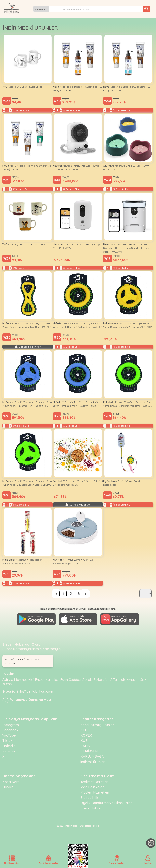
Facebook (10, 730)
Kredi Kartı (11, 782)
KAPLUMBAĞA (92, 756)
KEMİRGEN (89, 751)
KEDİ (84, 730)
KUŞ (84, 741)
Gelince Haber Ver (28, 347)
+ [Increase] (10, 110)
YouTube (9, 735)
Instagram (11, 725)
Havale (8, 787)
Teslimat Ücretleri (94, 782)
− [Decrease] (4, 110)
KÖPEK (86, 735)
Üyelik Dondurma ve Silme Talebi (107, 803)
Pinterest (10, 751)
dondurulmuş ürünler (97, 725)
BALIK (85, 746)
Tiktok (7, 741)
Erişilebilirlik (89, 798)
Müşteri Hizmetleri (95, 792)
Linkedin (9, 746)
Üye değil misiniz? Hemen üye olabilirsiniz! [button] (22, 661)
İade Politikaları (92, 787)
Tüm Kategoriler (41, 9)
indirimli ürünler (93, 762)
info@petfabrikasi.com (35, 691)
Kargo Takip (90, 808)
